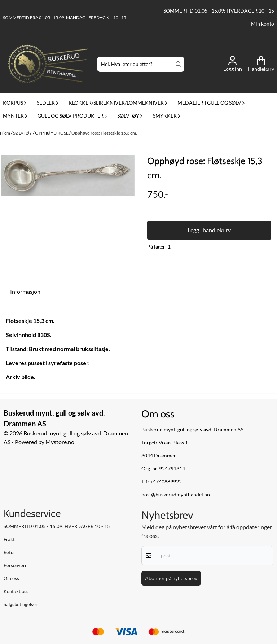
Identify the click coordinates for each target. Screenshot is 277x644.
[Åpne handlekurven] (261, 64)
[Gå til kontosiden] (233, 64)
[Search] (179, 64)
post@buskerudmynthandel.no (176, 495)
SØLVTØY (23, 133)
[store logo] (48, 64)
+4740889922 (166, 482)
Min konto (263, 24)
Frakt (9, 539)
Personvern (16, 565)
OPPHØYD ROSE (52, 133)
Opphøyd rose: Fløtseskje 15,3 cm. (104, 133)
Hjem (5, 133)
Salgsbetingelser (21, 604)
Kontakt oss (16, 591)
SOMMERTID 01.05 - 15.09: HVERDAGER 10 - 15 (219, 11)
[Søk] (140, 64)
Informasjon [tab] (25, 291)
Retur (9, 552)
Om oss (11, 578)
